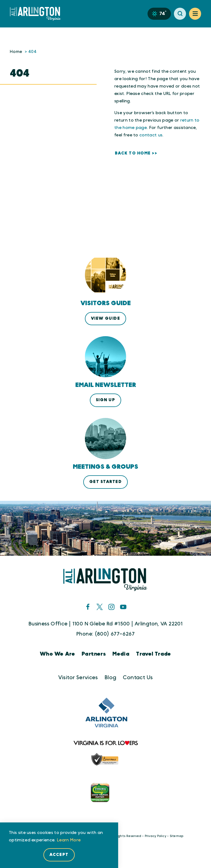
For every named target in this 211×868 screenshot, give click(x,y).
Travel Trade (154, 654)
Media (121, 654)
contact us (151, 135)
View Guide (106, 318)
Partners (94, 654)
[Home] (38, 14)
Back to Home (133, 153)
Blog (111, 678)
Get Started (105, 482)
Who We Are (57, 654)
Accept (59, 855)
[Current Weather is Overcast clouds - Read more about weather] (159, 14)
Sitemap (177, 836)
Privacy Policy (156, 836)
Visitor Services (78, 678)
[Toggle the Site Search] (180, 14)
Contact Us (138, 678)
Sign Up (105, 400)
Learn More (69, 840)
